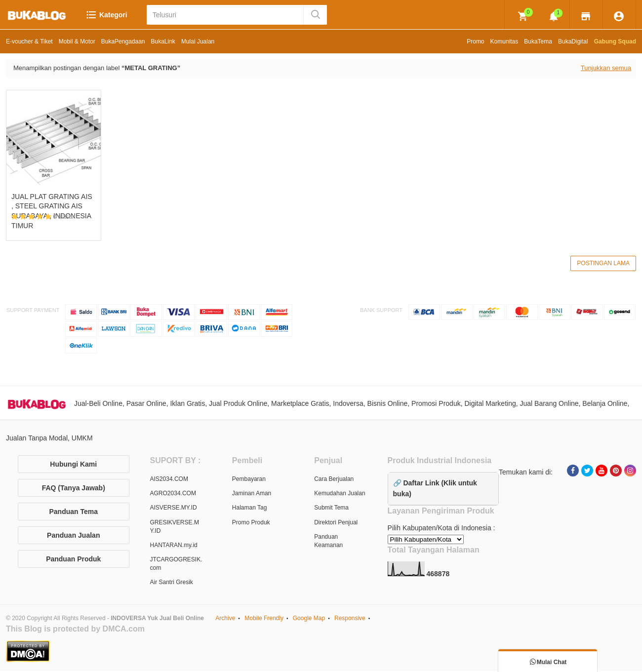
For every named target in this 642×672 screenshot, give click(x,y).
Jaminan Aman (252, 495)
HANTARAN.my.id (174, 546)
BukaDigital (573, 41)
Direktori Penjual (336, 523)
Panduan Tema (73, 513)
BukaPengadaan (123, 41)
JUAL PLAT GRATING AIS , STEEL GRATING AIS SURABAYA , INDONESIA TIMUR (52, 211)
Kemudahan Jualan (340, 495)
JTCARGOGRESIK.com (176, 565)
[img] (523, 16)
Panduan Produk (73, 560)
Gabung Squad (615, 41)
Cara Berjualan (334, 480)
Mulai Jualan (198, 41)
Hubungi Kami (73, 465)
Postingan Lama (603, 264)
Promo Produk (251, 523)
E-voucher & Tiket (29, 41)
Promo (475, 41)
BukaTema (538, 41)
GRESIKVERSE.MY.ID (175, 528)
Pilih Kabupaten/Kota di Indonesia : (441, 529)
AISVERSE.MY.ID (174, 509)
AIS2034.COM (169, 480)
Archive (225, 620)
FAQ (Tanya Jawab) (74, 489)
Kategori (106, 15)
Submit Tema (331, 509)
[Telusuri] (226, 15)
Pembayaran (249, 480)
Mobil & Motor (77, 41)
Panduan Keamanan (328, 542)
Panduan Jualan (73, 536)
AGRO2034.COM (173, 495)
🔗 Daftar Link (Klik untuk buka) (435, 489)
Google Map (309, 620)
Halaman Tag (250, 509)
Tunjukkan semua (606, 68)
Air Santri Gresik (172, 584)
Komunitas (504, 41)
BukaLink (163, 41)
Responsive (350, 620)
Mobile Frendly (264, 620)
